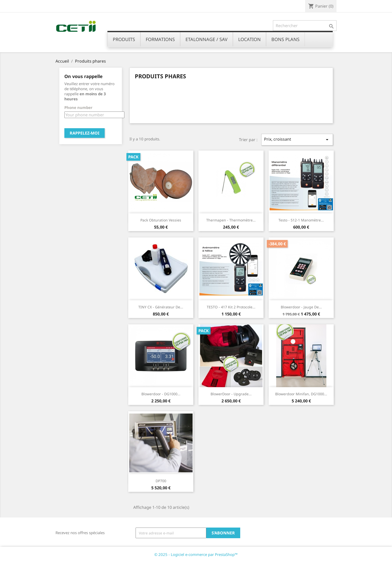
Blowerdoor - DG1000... (161, 394)
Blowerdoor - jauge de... (301, 307)
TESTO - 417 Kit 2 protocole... (231, 307)
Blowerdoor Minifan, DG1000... (301, 394)
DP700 (161, 481)
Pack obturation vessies (161, 220)
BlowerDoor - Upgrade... (231, 394)
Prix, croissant (297, 139)
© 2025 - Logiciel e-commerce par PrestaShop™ (196, 554)
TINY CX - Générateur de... (161, 307)
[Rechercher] (305, 26)
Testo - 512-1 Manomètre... (301, 220)
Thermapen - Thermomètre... (231, 220)
